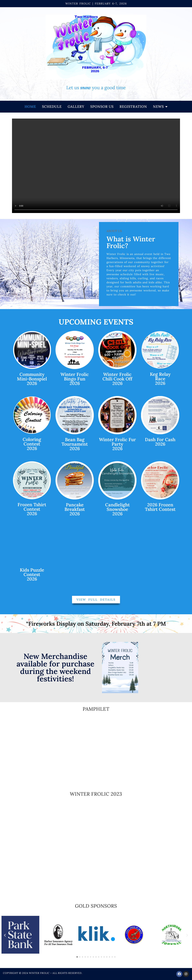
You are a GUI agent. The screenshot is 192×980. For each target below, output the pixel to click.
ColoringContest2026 (32, 444)
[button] (5, 935)
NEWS (160, 107)
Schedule (52, 106)
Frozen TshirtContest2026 (32, 509)
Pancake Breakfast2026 (75, 509)
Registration (133, 106)
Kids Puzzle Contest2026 (32, 574)
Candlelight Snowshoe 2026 (117, 509)
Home (30, 106)
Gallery (76, 106)
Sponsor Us (102, 106)
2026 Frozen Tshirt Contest (160, 507)
